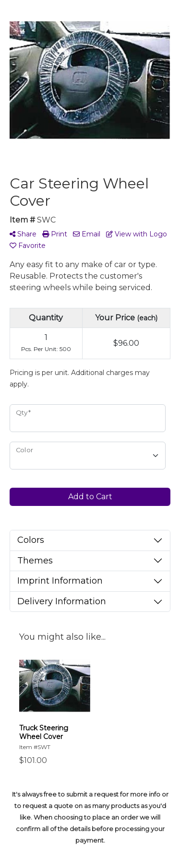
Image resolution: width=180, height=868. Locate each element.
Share (23, 234)
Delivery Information (62, 601)
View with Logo (137, 234)
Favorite (28, 246)
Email (87, 234)
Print (55, 234)
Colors (31, 540)
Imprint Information (60, 581)
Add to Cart (90, 497)
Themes (35, 561)
